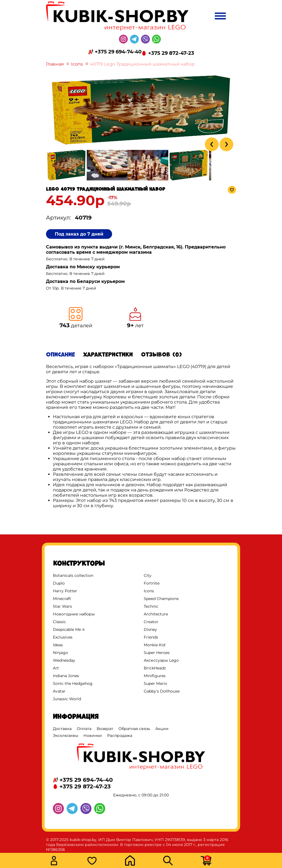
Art (56, 668)
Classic (59, 622)
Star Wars (62, 606)
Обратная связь (134, 729)
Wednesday (64, 660)
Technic (151, 606)
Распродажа (120, 735)
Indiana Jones (66, 676)
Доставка (62, 729)
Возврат (105, 729)
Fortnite (152, 583)
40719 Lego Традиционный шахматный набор (142, 64)
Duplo (59, 583)
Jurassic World (67, 699)
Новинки (93, 735)
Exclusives (63, 637)
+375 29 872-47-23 (171, 53)
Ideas (58, 645)
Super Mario (155, 683)
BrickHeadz (155, 668)
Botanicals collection (73, 575)
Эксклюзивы (66, 735)
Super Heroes (157, 653)
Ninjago (60, 653)
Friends (151, 637)
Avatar (59, 691)
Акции (162, 729)
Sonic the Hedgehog (73, 683)
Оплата (84, 729)
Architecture (156, 614)
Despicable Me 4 (69, 629)
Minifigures (155, 676)
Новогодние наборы (74, 614)
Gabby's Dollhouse (162, 691)
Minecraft (62, 599)
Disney (150, 629)
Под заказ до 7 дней (79, 234)
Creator (151, 622)
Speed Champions (161, 599)
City (148, 575)
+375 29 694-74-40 (118, 52)
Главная (55, 64)
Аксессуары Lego (161, 660)
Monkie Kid (154, 645)
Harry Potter (65, 591)
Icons (77, 64)
